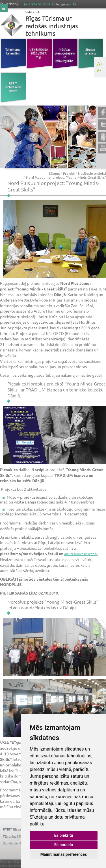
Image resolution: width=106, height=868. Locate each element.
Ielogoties (63, 4)
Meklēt (8, 4)
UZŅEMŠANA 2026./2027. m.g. (39, 53)
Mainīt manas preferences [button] (64, 854)
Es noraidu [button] (64, 845)
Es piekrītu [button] (64, 835)
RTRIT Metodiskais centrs (13, 87)
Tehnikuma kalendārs (13, 51)
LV (75, 4)
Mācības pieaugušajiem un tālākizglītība (65, 55)
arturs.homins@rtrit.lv (81, 554)
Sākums (55, 173)
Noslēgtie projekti (92, 173)
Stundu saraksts (90, 51)
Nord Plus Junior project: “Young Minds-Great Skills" (66, 177)
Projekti (69, 173)
